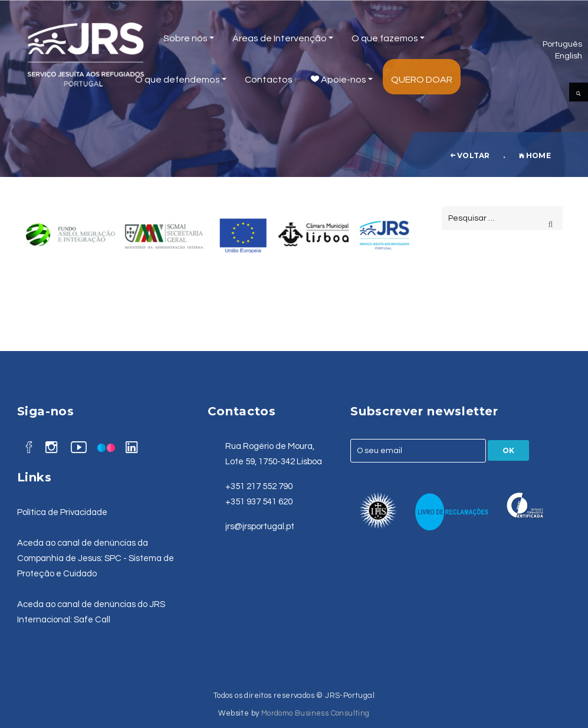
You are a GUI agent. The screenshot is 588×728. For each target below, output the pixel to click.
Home (535, 155)
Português (562, 44)
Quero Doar (422, 80)
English (569, 56)
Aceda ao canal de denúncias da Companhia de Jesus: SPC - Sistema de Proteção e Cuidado (96, 558)
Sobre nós (189, 38)
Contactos (269, 80)
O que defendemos (181, 80)
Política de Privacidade (62, 512)
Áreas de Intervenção (283, 38)
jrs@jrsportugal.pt (260, 527)
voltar (470, 155)
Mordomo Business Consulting (316, 713)
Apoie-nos (342, 80)
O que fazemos (388, 38)
